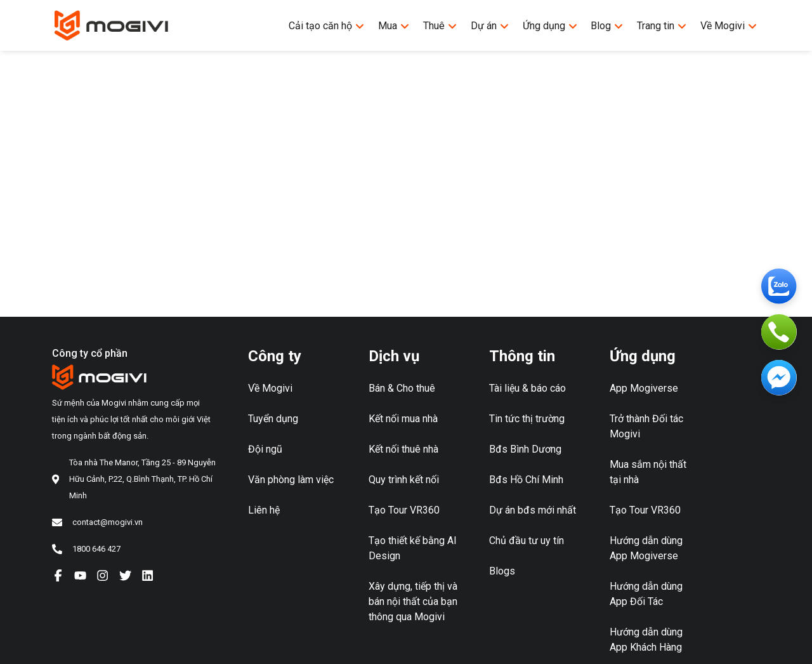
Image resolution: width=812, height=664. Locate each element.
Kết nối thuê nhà (403, 449)
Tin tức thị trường (527, 419)
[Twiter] (125, 575)
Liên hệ (264, 510)
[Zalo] (779, 286)
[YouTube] (80, 575)
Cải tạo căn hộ (327, 26)
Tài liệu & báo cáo (527, 388)
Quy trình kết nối (404, 480)
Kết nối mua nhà (403, 419)
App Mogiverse (644, 388)
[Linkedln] (147, 575)
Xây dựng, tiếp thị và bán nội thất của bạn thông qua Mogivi (413, 601)
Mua (394, 26)
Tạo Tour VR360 (404, 510)
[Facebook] (58, 575)
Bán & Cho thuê (402, 388)
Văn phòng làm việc (291, 480)
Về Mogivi (729, 26)
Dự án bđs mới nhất (533, 510)
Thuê (440, 26)
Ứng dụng (550, 26)
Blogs (502, 571)
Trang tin (662, 26)
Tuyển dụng (273, 419)
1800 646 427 (96, 549)
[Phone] (779, 332)
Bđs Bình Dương (525, 449)
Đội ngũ (265, 449)
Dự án (490, 26)
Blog (607, 26)
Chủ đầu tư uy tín (527, 541)
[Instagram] (102, 575)
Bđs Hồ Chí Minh (526, 480)
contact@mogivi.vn (108, 522)
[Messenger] (779, 378)
